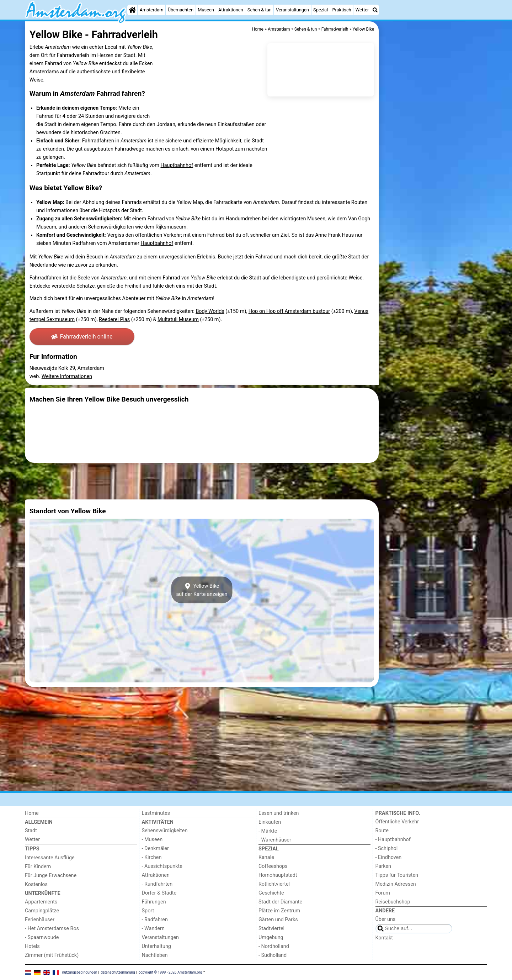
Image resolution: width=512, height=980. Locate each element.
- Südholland (273, 955)
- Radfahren (155, 920)
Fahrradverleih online (82, 337)
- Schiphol (387, 848)
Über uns (386, 919)
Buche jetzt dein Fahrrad (245, 257)
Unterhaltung (156, 946)
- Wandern (153, 929)
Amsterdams (44, 72)
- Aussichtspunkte (162, 866)
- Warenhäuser (275, 840)
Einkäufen (270, 822)
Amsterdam (152, 10)
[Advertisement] (434, 185)
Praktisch (342, 10)
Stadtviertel (271, 929)
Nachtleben (155, 955)
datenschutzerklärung (118, 972)
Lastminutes (156, 813)
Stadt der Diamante (280, 902)
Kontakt (384, 938)
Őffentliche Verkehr (397, 822)
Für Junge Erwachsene (51, 876)
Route (382, 831)
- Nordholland (274, 946)
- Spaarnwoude (42, 937)
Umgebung (271, 937)
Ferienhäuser (40, 920)
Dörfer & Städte (159, 893)
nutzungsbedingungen (80, 972)
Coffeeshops (273, 866)
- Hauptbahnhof (393, 840)
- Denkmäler (155, 848)
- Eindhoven (389, 857)
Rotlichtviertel (274, 884)
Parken (383, 866)
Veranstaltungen (292, 10)
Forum (383, 893)
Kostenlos (36, 884)
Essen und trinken (279, 813)
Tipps (32, 849)
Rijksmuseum (171, 227)
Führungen (154, 902)
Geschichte (271, 893)
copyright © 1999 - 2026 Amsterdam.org (170, 972)
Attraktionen (231, 10)
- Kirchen (152, 857)
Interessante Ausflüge (50, 858)
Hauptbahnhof (177, 165)
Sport (148, 911)
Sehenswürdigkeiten (165, 831)
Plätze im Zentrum (279, 911)
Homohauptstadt (278, 875)
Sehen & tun (260, 10)
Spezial (321, 10)
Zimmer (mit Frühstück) (52, 955)
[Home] (132, 10)
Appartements (41, 902)
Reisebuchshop (393, 902)
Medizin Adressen (396, 884)
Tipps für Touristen (397, 875)
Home (32, 813)
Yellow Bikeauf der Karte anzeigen (202, 590)
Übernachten (181, 10)
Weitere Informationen (67, 376)
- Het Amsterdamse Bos (52, 929)
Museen (206, 10)
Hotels (32, 946)
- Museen (152, 840)
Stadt (31, 831)
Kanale (266, 857)
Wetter (362, 10)
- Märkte (268, 831)
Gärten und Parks (278, 920)
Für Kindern (38, 867)
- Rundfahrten (157, 884)
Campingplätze (42, 911)
